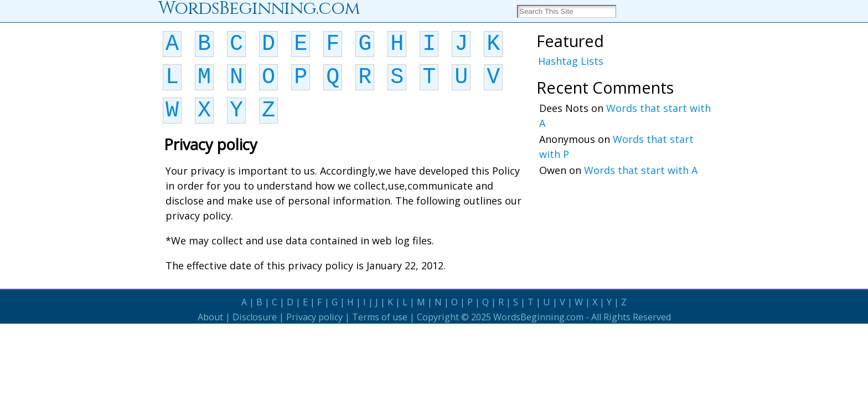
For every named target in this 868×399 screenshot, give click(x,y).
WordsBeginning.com (538, 317)
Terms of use (380, 317)
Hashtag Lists (571, 61)
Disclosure (255, 317)
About (210, 317)
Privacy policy (314, 317)
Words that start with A (641, 170)
